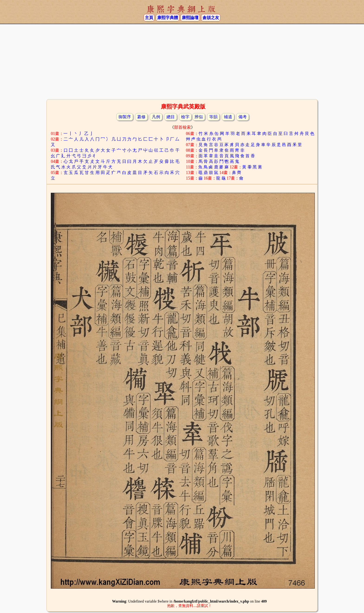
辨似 (199, 117)
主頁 (149, 18)
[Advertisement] (182, 61)
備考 (243, 117)
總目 (171, 117)
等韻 (213, 117)
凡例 (156, 117)
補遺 (228, 117)
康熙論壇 (190, 18)
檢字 (185, 117)
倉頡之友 (211, 18)
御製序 (125, 117)
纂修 (141, 117)
